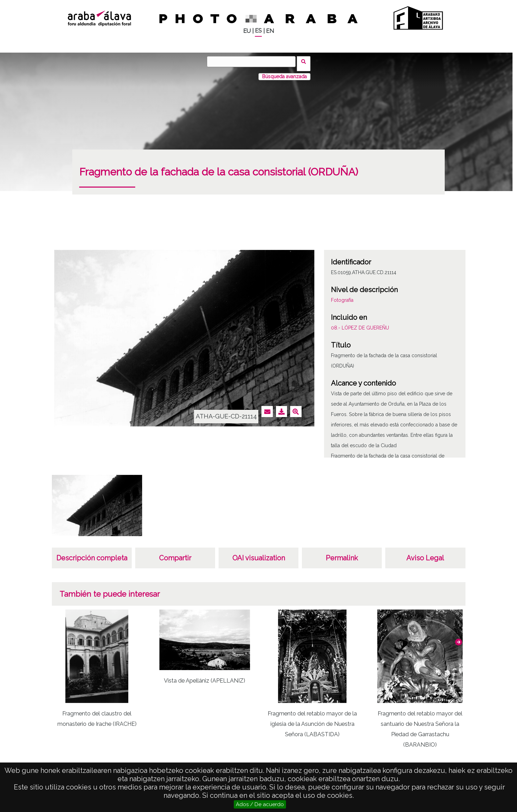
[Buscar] (253, 62)
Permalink (342, 554)
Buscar (306, 61)
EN (270, 31)
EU (247, 31)
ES (258, 31)
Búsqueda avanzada (284, 72)
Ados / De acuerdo (260, 804)
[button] (459, 638)
